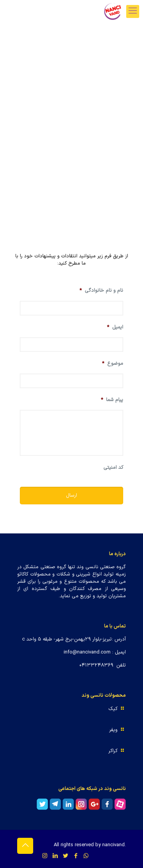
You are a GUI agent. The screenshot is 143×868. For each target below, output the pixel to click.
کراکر (113, 751)
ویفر (113, 730)
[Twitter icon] (65, 856)
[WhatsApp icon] (86, 856)
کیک (113, 709)
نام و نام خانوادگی (101, 291)
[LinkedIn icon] (55, 856)
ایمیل (115, 328)
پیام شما (112, 400)
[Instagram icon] (45, 856)
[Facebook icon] (76, 856)
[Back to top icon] (25, 846)
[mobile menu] (133, 11)
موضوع (112, 364)
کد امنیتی (113, 468)
